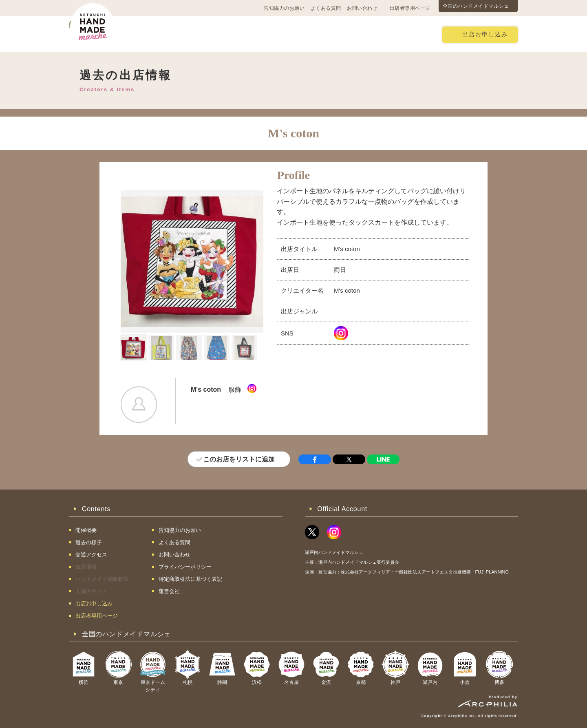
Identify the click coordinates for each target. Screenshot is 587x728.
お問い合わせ (362, 8)
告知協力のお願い (284, 8)
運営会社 (169, 591)
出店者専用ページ (410, 8)
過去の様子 (246, 34)
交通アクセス (198, 34)
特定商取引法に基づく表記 (190, 579)
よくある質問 (326, 8)
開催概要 (152, 34)
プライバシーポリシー (185, 567)
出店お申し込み (485, 34)
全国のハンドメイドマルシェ (476, 6)
